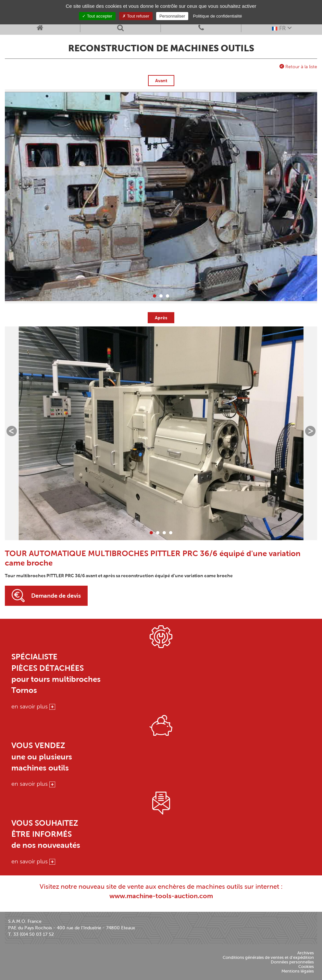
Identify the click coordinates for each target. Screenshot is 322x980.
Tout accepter (97, 16)
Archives (306, 953)
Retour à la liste (298, 67)
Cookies (306, 967)
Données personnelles (292, 962)
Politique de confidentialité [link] (217, 16)
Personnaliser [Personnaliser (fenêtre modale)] (172, 16)
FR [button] (282, 28)
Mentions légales (298, 971)
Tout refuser (136, 16)
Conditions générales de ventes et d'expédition (268, 957)
